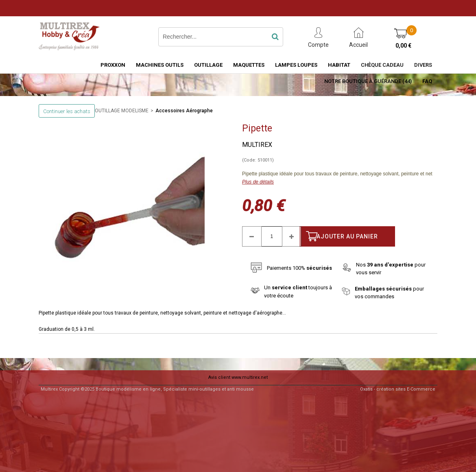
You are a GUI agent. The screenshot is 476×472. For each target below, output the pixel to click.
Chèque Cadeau (382, 65)
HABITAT (339, 65)
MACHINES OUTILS (160, 65)
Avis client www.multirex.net (238, 377)
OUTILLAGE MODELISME (122, 111)
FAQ (427, 81)
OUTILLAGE (208, 65)
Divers (423, 65)
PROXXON (113, 65)
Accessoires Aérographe (184, 111)
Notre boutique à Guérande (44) (368, 81)
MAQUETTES (249, 65)
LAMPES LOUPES (296, 65)
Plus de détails (258, 182)
